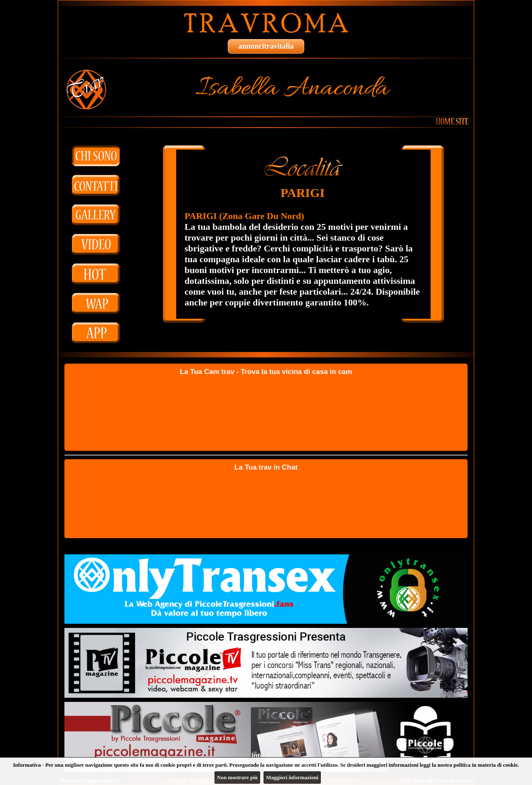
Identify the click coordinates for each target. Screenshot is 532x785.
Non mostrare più (237, 777)
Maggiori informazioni (292, 777)
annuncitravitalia (266, 46)
